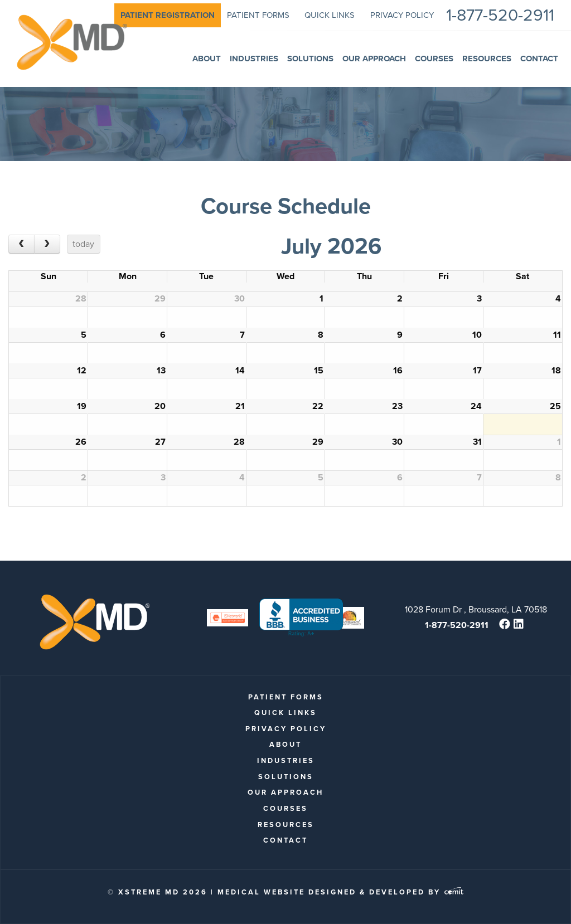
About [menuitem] (207, 59)
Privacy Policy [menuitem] (402, 15)
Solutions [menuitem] (310, 59)
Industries (286, 760)
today (83, 244)
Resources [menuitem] (487, 59)
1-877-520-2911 (457, 625)
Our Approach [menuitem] (374, 59)
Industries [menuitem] (254, 59)
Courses (285, 808)
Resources (286, 825)
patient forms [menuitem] (258, 15)
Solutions (286, 777)
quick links (285, 713)
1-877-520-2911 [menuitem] (500, 15)
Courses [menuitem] (434, 59)
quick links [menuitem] (330, 15)
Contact (285, 840)
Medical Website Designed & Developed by (340, 892)
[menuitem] (168, 15)
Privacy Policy (286, 729)
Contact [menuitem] (539, 59)
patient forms (286, 697)
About (285, 744)
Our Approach (285, 792)
